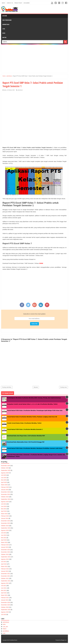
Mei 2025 (4, 480)
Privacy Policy (18, 3)
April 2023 (4, 540)
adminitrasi (20, 90)
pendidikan (6, 631)
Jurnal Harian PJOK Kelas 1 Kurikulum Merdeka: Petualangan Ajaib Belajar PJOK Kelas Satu (35, 410)
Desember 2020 (6, 602)
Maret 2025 (4, 485)
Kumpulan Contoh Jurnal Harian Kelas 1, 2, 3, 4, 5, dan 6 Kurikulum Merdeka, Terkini (32, 404)
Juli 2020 (4, 614)
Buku (4, 33)
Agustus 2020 (5, 612)
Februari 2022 (5, 569)
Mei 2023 (4, 538)
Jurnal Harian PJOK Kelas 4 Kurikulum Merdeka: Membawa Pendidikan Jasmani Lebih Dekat (35, 448)
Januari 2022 (5, 571)
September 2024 (6, 499)
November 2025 (6, 466)
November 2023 (6, 523)
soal (4, 633)
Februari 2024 (5, 516)
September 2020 (6, 610)
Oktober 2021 (5, 578)
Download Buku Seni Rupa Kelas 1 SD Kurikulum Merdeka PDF (26, 436)
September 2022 (6, 557)
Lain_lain (5, 627)
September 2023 (6, 528)
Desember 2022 (6, 550)
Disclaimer (27, 3)
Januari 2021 (5, 600)
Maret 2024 (4, 514)
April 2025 (4, 482)
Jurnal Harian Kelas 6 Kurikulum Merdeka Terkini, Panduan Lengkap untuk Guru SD (32, 417)
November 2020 (6, 605)
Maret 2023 (4, 542)
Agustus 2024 (5, 502)
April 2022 (4, 564)
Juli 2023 (4, 533)
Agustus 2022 (5, 559)
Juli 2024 (4, 504)
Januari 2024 (5, 518)
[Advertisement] (34, 58)
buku (4, 624)
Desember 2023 (6, 521)
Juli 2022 (4, 562)
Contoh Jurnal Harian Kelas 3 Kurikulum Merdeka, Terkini (24, 423)
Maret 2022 (4, 566)
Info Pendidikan (7, 20)
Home (5, 16)
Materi (4, 37)
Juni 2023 (4, 535)
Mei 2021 (4, 590)
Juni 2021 (4, 588)
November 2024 (6, 494)
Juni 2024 (4, 506)
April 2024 (4, 511)
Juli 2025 (4, 475)
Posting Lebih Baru (7, 387)
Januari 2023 (5, 547)
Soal (4, 29)
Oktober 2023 (5, 526)
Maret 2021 (4, 595)
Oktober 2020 (5, 607)
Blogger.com (64, 640)
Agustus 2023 (5, 530)
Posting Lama (64, 387)
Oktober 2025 (5, 468)
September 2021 (6, 581)
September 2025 (6, 470)
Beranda (36, 387)
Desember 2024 (6, 492)
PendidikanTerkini (13, 640)
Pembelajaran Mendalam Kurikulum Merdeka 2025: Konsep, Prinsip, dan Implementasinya (34, 398)
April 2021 (4, 593)
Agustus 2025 (5, 473)
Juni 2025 (4, 478)
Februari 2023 (5, 545)
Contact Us (10, 3)
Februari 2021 (5, 598)
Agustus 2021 (5, 583)
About (4, 3)
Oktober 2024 (5, 497)
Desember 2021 (6, 574)
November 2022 (6, 552)
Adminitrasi (6, 24)
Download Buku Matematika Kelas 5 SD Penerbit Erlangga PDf (26, 442)
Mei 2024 (4, 509)
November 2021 (6, 576)
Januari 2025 (5, 490)
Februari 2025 (5, 487)
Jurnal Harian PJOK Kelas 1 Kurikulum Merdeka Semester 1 (25, 429)
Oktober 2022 (5, 554)
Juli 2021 (4, 586)
